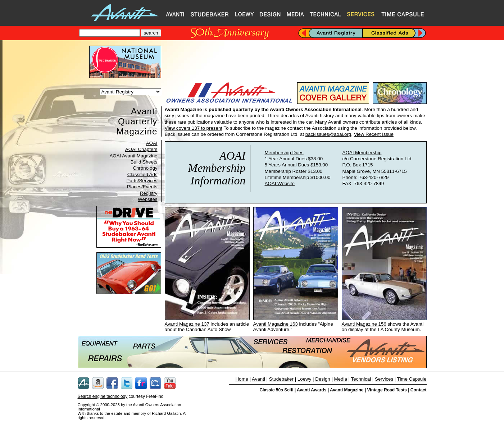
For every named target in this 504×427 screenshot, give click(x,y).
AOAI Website (280, 183)
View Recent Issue (374, 134)
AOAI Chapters (141, 149)
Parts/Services (142, 181)
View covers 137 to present (194, 128)
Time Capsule (412, 379)
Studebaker (281, 379)
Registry (149, 193)
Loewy (305, 379)
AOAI (152, 143)
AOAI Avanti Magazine (133, 156)
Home (242, 379)
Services (384, 379)
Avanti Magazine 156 (364, 324)
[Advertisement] (296, 62)
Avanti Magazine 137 (187, 324)
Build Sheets (144, 162)
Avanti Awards (312, 390)
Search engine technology (103, 396)
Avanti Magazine (347, 390)
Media (341, 379)
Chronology (145, 168)
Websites (148, 199)
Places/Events (142, 187)
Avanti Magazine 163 (276, 324)
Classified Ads (142, 175)
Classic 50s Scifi (276, 390)
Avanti (258, 379)
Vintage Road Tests (387, 390)
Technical (361, 379)
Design (323, 379)
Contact (419, 390)
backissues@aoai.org (328, 134)
